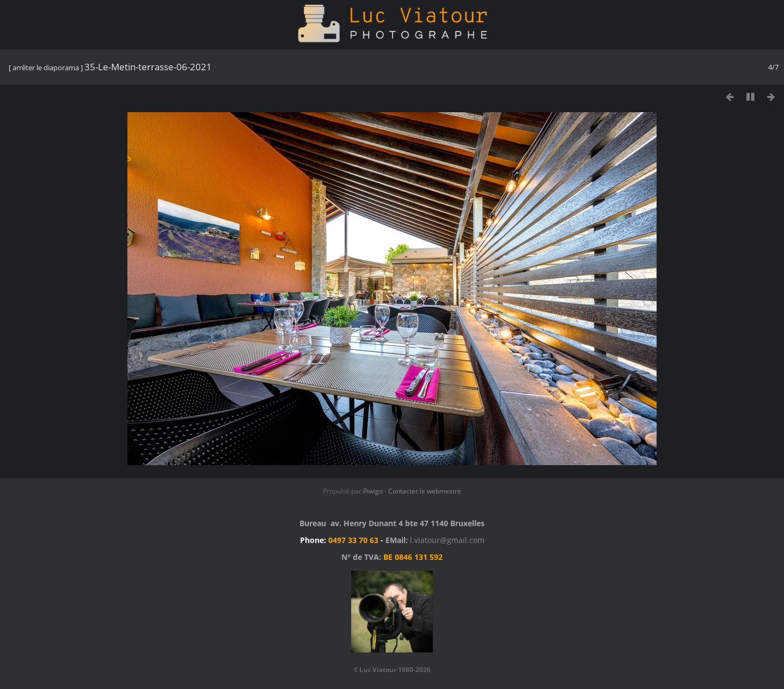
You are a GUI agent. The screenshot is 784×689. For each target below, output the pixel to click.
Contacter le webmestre (425, 491)
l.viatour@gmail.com (447, 540)
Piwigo (373, 491)
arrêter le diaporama (46, 68)
